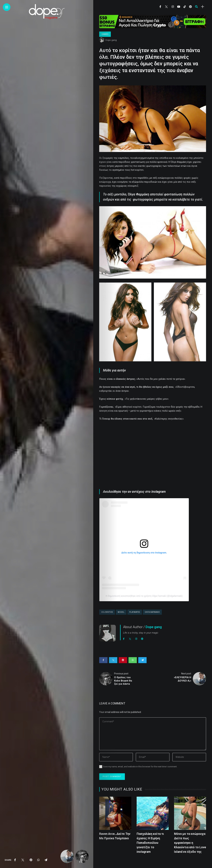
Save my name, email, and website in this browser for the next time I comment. (140, 767)
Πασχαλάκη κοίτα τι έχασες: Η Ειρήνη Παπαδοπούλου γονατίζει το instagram (150, 843)
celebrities (107, 612)
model (121, 612)
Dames (105, 34)
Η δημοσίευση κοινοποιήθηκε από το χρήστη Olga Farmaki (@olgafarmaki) (144, 596)
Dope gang (111, 40)
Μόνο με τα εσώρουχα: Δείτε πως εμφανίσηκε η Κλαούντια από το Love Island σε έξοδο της (190, 843)
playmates (135, 612)
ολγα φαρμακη (152, 612)
